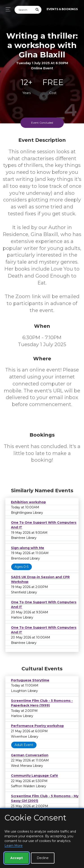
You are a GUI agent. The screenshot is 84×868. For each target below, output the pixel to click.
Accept (17, 858)
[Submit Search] (37, 10)
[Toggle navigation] (7, 9)
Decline (43, 858)
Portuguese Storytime (30, 680)
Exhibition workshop (28, 502)
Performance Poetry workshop (37, 726)
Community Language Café (34, 776)
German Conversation (30, 755)
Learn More (14, 846)
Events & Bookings (62, 9)
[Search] (24, 10)
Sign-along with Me (28, 548)
